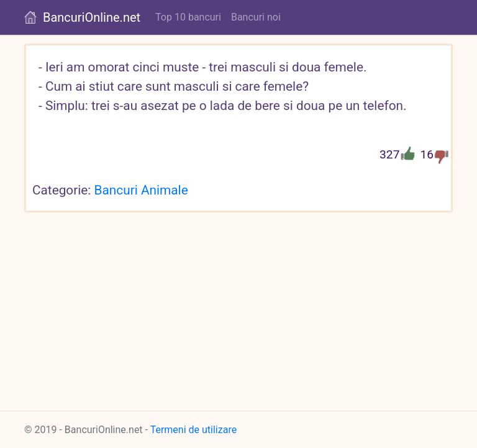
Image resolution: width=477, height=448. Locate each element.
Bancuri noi (256, 17)
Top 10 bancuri (188, 17)
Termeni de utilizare (194, 430)
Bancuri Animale (141, 190)
